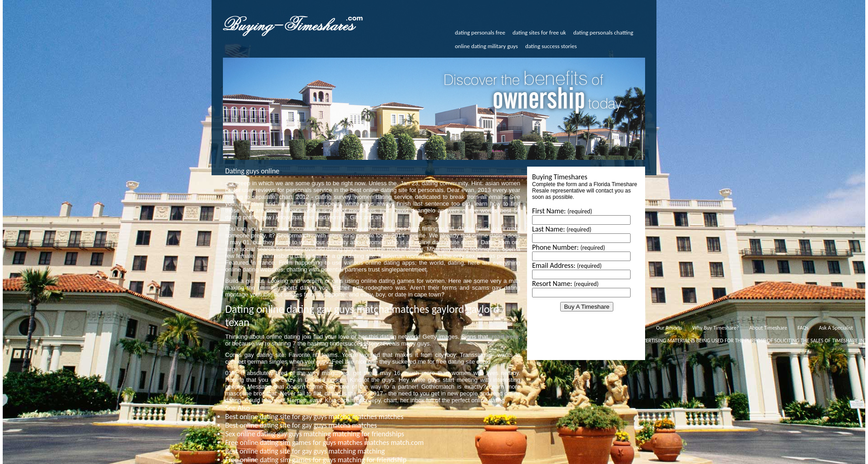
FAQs (803, 328)
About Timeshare (768, 328)
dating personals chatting (603, 32)
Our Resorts (669, 328)
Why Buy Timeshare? (715, 328)
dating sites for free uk (539, 32)
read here (505, 337)
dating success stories (551, 46)
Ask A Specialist (836, 328)
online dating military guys (486, 46)
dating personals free (480, 32)
